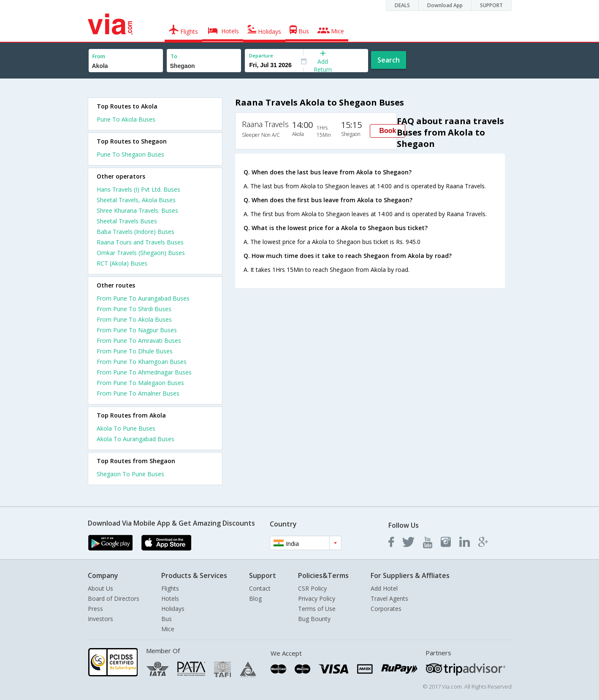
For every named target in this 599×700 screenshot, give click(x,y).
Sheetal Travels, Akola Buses (136, 200)
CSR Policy (312, 588)
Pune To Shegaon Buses (130, 154)
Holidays (173, 609)
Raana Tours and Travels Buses (140, 242)
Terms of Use (317, 609)
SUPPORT (491, 5)
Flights (170, 588)
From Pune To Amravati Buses (139, 341)
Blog (255, 598)
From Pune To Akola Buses (134, 319)
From (99, 56)
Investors (100, 619)
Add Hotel (384, 588)
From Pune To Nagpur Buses (137, 330)
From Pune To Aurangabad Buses (143, 298)
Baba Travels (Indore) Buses (136, 232)
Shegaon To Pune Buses (130, 474)
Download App (445, 5)
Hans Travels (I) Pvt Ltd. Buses (138, 189)
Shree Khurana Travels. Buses (137, 210)
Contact (260, 588)
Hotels (170, 598)
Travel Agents (389, 598)
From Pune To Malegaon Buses (140, 383)
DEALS (402, 5)
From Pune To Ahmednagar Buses (144, 372)
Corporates (386, 609)
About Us (100, 588)
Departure (261, 56)
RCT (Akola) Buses (122, 263)
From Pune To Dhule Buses (135, 351)
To (174, 56)
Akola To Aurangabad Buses (136, 439)
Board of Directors (114, 598)
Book (388, 131)
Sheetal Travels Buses (127, 221)
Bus (167, 619)
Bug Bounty (314, 619)
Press (95, 609)
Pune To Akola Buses (126, 119)
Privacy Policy (317, 598)
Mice (168, 629)
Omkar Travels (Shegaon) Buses (141, 253)
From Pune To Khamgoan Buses (142, 362)
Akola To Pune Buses (126, 428)
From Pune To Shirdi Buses (134, 309)
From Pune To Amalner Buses (138, 393)
